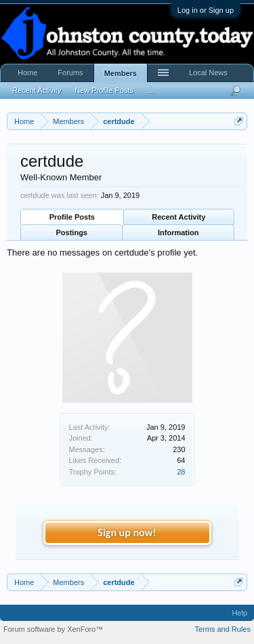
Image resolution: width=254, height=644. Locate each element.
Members (121, 73)
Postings (72, 233)
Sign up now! (127, 532)
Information (178, 233)
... (150, 90)
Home (27, 73)
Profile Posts (72, 217)
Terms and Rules (223, 629)
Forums (70, 73)
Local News (208, 73)
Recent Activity (178, 217)
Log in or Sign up (206, 10)
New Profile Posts (104, 90)
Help (239, 613)
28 (181, 472)
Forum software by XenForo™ (53, 629)
